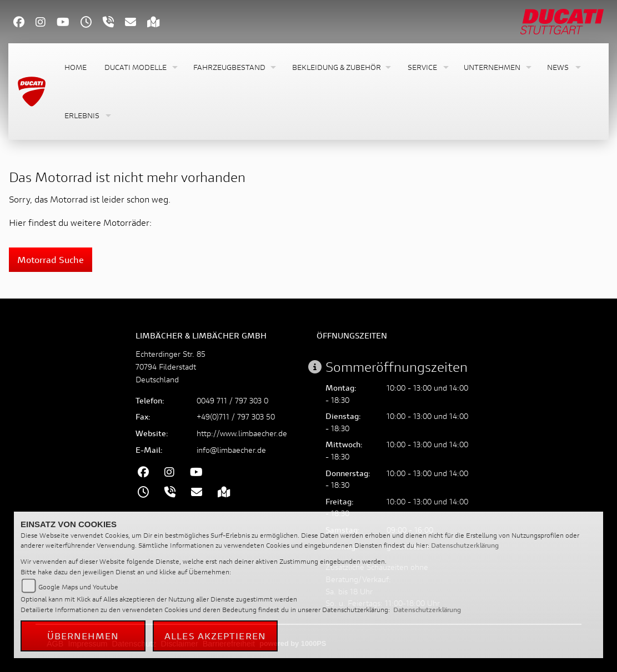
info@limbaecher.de (231, 450)
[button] (140, 67)
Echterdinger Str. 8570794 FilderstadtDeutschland (170, 367)
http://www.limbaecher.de (242, 433)
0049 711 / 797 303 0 (232, 400)
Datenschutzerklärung (465, 545)
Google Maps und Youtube (78, 587)
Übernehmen (83, 636)
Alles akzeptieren (215, 636)
